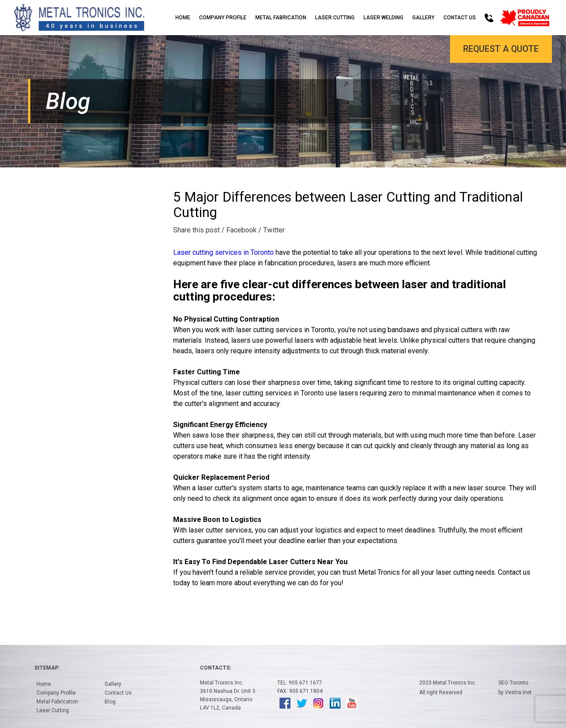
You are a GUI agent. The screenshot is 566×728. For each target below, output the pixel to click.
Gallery (423, 18)
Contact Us (460, 18)
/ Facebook (239, 230)
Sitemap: (47, 668)
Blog (110, 702)
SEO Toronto (513, 683)
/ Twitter (272, 230)
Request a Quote (500, 49)
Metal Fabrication (281, 18)
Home (183, 18)
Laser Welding (383, 18)
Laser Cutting (335, 18)
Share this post (196, 230)
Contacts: (216, 668)
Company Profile (223, 18)
